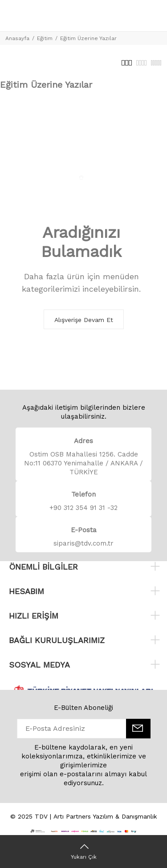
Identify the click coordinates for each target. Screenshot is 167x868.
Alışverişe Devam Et (84, 320)
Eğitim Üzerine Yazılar (88, 38)
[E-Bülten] (138, 729)
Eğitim (45, 38)
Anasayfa (17, 38)
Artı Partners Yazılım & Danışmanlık (105, 816)
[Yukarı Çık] (83, 852)
